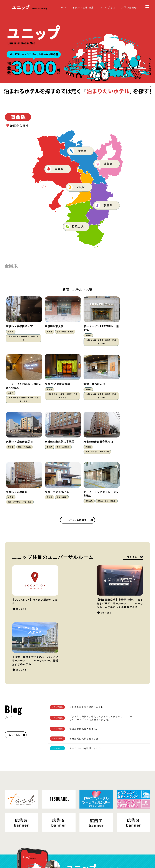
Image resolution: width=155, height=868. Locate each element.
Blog (83, 845)
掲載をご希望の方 (130, 779)
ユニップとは (108, 8)
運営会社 (45, 848)
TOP (63, 8)
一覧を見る (131, 507)
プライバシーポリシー (27, 848)
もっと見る (14, 631)
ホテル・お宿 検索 (83, 8)
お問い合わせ (129, 8)
